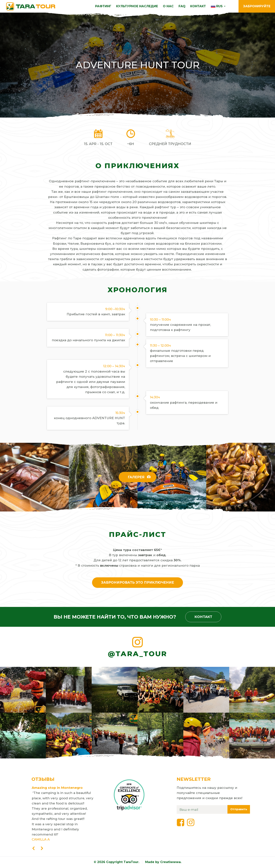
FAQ (182, 6)
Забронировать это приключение (138, 582)
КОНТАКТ (198, 6)
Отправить (239, 809)
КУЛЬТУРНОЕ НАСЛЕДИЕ (137, 6)
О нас (168, 6)
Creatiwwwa (170, 862)
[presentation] (33, 849)
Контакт (203, 617)
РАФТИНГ (103, 6)
